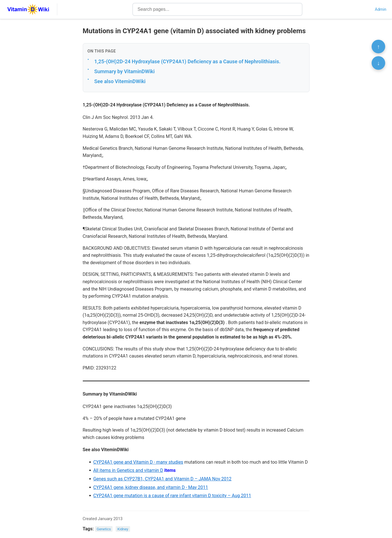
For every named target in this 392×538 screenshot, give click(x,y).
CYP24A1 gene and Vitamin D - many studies (138, 462)
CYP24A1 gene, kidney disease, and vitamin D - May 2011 (151, 487)
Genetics (104, 529)
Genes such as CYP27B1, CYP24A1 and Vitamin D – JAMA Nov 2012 (162, 479)
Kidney (123, 529)
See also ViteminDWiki (120, 81)
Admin (381, 9)
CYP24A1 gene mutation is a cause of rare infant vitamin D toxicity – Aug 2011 (172, 496)
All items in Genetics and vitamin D (128, 470)
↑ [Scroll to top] (378, 47)
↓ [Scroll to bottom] (378, 63)
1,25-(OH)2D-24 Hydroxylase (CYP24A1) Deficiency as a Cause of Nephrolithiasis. (187, 61)
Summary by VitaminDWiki (125, 71)
